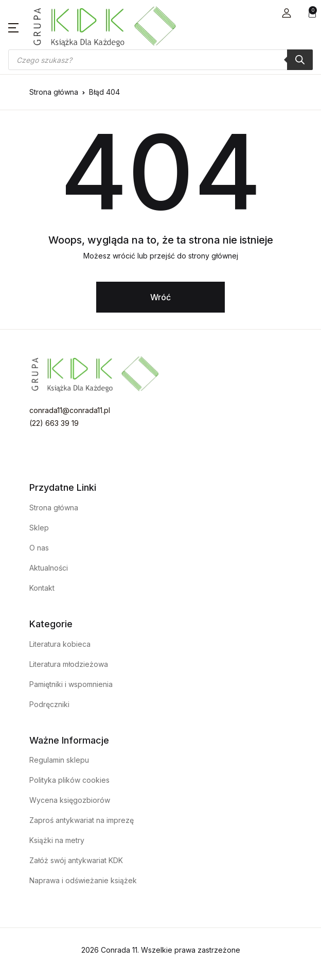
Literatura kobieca (60, 644)
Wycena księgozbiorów (70, 800)
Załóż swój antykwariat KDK (76, 860)
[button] (287, 13)
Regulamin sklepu (59, 760)
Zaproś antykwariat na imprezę (82, 820)
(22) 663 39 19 (54, 423)
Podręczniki (49, 704)
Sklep (39, 528)
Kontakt (42, 588)
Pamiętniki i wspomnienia (71, 684)
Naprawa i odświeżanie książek (83, 880)
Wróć (160, 297)
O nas (39, 548)
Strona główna (54, 92)
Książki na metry (57, 840)
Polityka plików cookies (69, 780)
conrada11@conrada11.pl (70, 410)
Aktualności (49, 568)
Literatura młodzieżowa (69, 664)
